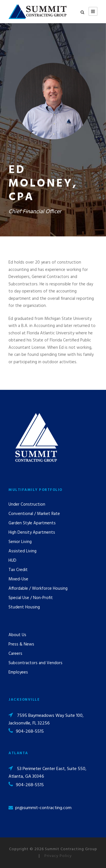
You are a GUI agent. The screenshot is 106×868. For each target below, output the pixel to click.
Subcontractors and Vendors (35, 663)
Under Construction (27, 504)
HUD (12, 561)
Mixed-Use (18, 579)
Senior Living (20, 542)
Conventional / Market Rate (34, 514)
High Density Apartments (32, 533)
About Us (17, 635)
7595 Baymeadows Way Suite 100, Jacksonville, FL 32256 (46, 720)
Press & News (21, 644)
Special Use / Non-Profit (31, 598)
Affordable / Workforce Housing (38, 589)
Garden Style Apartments (32, 523)
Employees (18, 672)
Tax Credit (18, 570)
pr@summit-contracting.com (43, 808)
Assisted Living (22, 551)
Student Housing (24, 607)
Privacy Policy (58, 856)
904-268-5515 (30, 732)
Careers (15, 654)
